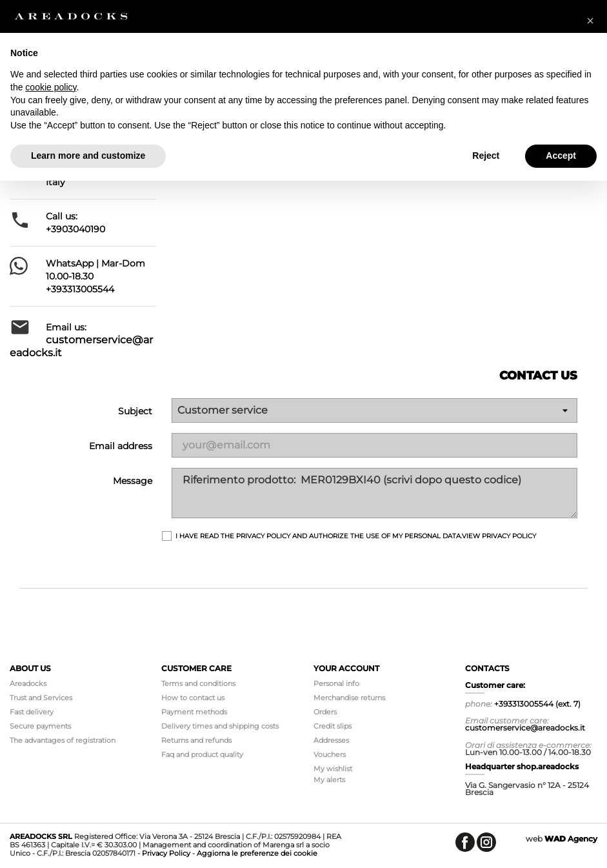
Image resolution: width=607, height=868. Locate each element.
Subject (135, 411)
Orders (325, 712)
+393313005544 (80, 289)
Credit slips (333, 726)
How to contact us (193, 698)
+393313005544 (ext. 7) (537, 704)
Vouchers (330, 754)
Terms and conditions (198, 683)
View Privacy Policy (499, 536)
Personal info (336, 683)
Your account (346, 668)
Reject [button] (486, 156)
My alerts (329, 780)
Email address (121, 446)
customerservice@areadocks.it (525, 728)
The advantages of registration (63, 740)
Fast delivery (32, 712)
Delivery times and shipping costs (220, 726)
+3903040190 (75, 229)
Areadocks (28, 683)
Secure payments (40, 726)
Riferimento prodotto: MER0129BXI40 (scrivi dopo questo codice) (374, 493)
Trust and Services (41, 698)
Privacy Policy (166, 853)
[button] (590, 21)
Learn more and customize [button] (88, 156)
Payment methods (194, 712)
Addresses (331, 740)
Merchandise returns (349, 698)
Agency (571, 839)
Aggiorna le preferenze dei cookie (257, 853)
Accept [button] (561, 156)
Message (133, 481)
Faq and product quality (202, 754)
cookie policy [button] (51, 87)
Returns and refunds (196, 740)
